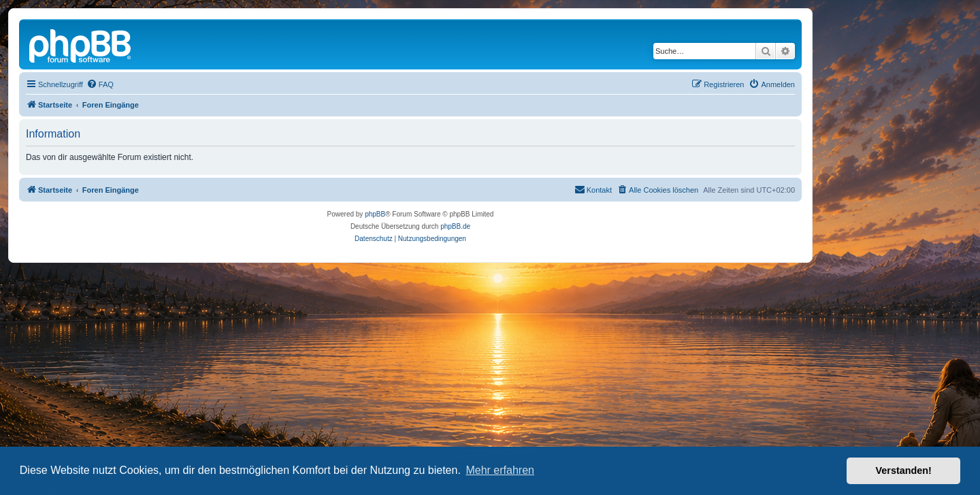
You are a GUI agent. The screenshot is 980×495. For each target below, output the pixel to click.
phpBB (375, 214)
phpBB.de (455, 226)
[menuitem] (100, 84)
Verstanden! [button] (904, 470)
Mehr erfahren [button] (500, 470)
